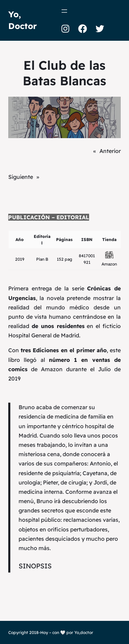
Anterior (110, 151)
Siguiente (21, 177)
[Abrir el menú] (64, 11)
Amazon (109, 264)
